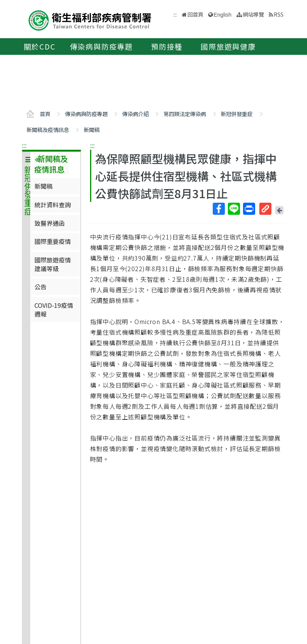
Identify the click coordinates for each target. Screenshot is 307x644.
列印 (249, 209)
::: (24, 145)
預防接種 (167, 47)
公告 (41, 287)
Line (234, 209)
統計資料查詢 (53, 205)
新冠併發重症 (237, 114)
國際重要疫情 (53, 241)
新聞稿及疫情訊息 (48, 130)
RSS (279, 14)
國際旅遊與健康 (228, 47)
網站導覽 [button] (253, 14)
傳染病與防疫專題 (101, 47)
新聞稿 (92, 130)
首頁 (45, 114)
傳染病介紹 (136, 114)
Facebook (218, 209)
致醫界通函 (50, 223)
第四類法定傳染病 (185, 114)
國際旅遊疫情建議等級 (53, 264)
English (222, 15)
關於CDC (40, 47)
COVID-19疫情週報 (54, 309)
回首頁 (195, 14)
